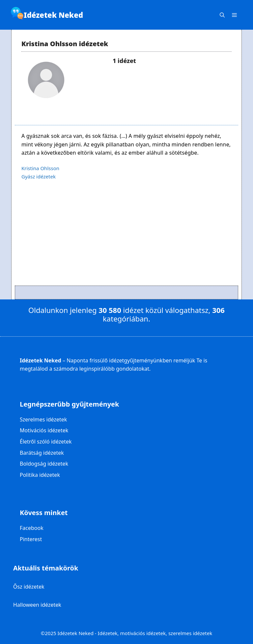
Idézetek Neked (53, 15)
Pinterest (31, 539)
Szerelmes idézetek (43, 419)
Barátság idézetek (42, 453)
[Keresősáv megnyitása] (222, 15)
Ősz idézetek (29, 587)
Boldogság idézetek (44, 464)
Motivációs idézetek (44, 430)
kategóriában (126, 319)
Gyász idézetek (39, 176)
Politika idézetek (40, 475)
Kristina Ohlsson (40, 168)
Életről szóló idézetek (46, 442)
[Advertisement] (126, 239)
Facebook (32, 528)
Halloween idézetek (37, 605)
